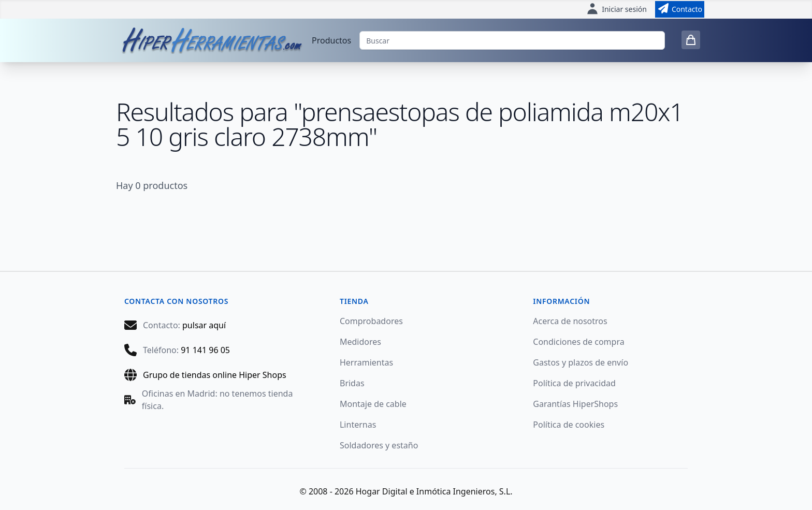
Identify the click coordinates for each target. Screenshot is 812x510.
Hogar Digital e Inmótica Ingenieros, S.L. (434, 491)
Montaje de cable (373, 404)
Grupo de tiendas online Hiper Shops (215, 375)
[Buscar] (512, 40)
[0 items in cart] (691, 40)
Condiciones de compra (578, 342)
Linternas (358, 425)
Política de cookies (569, 425)
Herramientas (366, 362)
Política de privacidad (574, 383)
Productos (331, 40)
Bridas (352, 383)
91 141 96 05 (205, 350)
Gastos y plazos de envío (581, 362)
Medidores (360, 342)
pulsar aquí (204, 325)
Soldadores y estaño (379, 445)
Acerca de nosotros (570, 321)
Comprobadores (371, 321)
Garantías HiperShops (575, 404)
